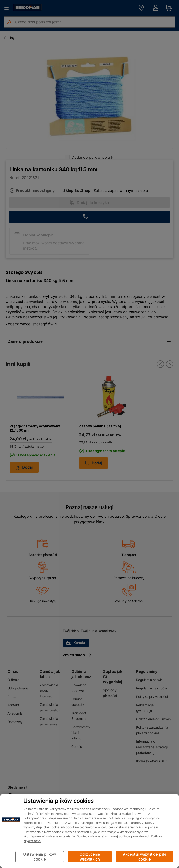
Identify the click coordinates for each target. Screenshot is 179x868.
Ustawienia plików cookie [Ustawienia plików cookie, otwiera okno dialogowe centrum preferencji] (40, 857)
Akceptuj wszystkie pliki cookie (145, 857)
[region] (89, 831)
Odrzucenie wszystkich (90, 857)
